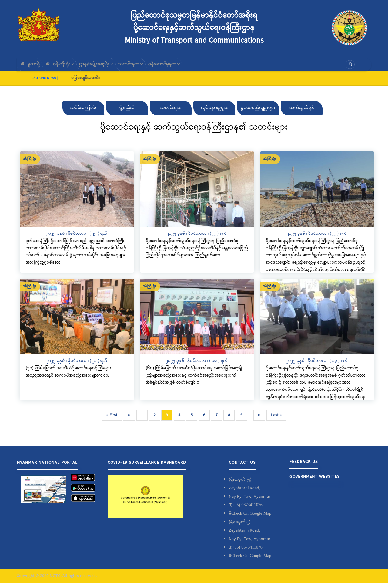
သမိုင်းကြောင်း (84, 113)
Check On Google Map (251, 518)
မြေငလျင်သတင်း (85, 83)
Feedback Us (304, 467)
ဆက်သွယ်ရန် (302, 113)
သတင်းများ (145, 67)
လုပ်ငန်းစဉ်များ (214, 113)
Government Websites (314, 481)
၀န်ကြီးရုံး (65, 67)
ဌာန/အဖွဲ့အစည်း (106, 67)
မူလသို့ (31, 67)
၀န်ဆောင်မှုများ (182, 67)
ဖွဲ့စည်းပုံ (127, 113)
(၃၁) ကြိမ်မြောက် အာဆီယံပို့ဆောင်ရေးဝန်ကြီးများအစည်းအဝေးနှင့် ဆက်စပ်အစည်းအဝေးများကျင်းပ (68, 377)
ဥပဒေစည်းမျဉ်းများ (258, 113)
